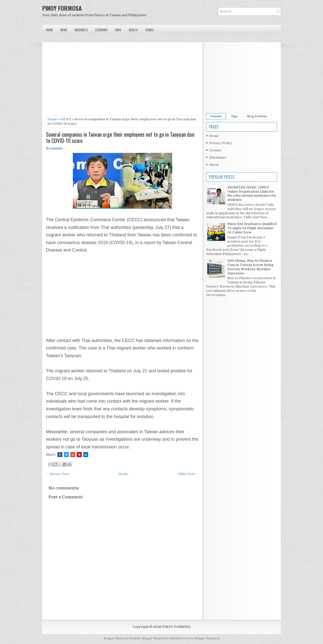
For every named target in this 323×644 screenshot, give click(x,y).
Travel (150, 30)
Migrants (81, 30)
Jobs (118, 30)
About (214, 165)
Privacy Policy (221, 143)
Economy (101, 30)
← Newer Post (58, 474)
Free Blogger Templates (204, 638)
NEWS (66, 119)
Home (49, 30)
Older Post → (188, 474)
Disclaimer (218, 157)
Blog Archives (257, 116)
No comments (54, 148)
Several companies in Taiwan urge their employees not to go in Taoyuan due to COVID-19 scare (120, 137)
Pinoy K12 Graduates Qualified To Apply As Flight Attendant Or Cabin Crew (252, 228)
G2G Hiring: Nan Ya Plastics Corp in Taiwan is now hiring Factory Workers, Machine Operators (250, 267)
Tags (234, 116)
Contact (215, 150)
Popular (216, 116)
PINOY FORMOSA (62, 8)
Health (133, 30)
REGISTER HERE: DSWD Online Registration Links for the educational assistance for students (252, 194)
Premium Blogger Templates (148, 638)
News (64, 30)
